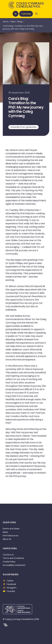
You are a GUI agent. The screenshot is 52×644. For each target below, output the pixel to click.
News (13, 22)
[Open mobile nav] (16, 14)
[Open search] (36, 14)
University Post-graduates (24, 127)
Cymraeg (26, 14)
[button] (5, 625)
